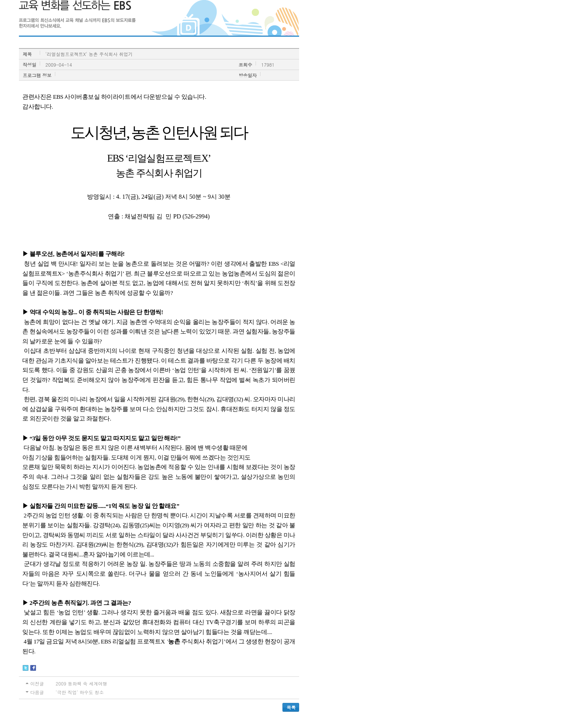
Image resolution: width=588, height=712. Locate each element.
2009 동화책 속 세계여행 (81, 683)
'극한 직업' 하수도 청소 (80, 692)
